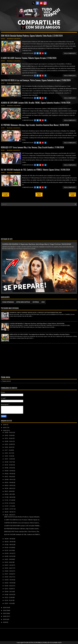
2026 (5, 425)
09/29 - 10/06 (9, 471)
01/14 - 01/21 (9, 600)
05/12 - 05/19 (9, 550)
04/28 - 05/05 (9, 556)
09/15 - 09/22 (9, 477)
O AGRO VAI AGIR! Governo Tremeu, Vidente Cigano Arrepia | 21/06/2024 (29, 58)
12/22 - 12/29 (9, 435)
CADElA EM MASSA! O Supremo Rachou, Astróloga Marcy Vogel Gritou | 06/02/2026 (37, 244)
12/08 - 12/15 (9, 441)
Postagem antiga (72, 195)
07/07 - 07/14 (9, 506)
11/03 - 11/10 (9, 456)
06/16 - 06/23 (9, 515)
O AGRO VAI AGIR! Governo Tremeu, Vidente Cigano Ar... (22, 520)
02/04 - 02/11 (9, 592)
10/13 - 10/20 (9, 465)
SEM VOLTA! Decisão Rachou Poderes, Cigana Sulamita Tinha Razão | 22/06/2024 (32, 36)
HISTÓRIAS (36, 302)
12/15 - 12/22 (9, 438)
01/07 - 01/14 (9, 603)
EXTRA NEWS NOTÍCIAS (23, 302)
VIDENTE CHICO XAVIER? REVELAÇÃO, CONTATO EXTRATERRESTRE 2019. (36, 313)
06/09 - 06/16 (9, 539)
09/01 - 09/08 (9, 483)
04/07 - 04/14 (9, 565)
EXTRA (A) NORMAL (35, 643)
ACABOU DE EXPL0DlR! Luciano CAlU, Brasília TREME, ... (23, 526)
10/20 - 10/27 (9, 462)
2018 (5, 622)
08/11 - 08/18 (9, 491)
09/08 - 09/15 (9, 479)
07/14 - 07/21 (9, 503)
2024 (5, 430)
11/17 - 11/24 (8, 450)
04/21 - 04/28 (9, 559)
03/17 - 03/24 (9, 574)
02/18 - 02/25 (9, 586)
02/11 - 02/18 (9, 589)
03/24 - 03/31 (9, 571)
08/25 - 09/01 (9, 485)
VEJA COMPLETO (70, 53)
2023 (5, 608)
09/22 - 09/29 (9, 474)
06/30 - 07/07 (9, 509)
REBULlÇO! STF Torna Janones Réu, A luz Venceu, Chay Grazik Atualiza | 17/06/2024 (32, 147)
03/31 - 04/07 (9, 568)
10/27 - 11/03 (9, 459)
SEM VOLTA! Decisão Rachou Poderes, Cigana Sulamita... (22, 517)
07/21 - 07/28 (9, 500)
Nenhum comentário (14, 39)
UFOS (43, 302)
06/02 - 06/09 (9, 542)
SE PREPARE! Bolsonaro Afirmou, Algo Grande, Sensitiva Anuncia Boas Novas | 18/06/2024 (35, 125)
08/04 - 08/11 (9, 494)
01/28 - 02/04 (9, 595)
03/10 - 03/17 (9, 577)
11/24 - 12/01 (9, 447)
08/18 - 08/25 (9, 488)
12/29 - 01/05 (9, 432)
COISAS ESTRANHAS (8, 302)
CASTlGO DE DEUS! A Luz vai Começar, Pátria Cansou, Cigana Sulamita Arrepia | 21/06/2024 (36, 80)
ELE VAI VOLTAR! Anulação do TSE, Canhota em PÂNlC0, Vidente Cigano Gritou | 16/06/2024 (36, 170)
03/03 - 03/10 (9, 580)
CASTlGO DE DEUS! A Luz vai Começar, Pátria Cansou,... (22, 523)
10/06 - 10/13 (9, 468)
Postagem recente (5, 195)
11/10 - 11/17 (8, 453)
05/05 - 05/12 (9, 553)
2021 (5, 613)
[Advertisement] (39, 222)
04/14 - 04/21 (9, 562)
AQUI (60, 643)
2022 (5, 610)
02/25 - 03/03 (9, 583)
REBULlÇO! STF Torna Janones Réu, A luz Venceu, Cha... (22, 532)
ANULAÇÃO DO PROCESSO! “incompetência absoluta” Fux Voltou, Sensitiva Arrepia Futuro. (40, 334)
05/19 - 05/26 (9, 547)
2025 (5, 428)
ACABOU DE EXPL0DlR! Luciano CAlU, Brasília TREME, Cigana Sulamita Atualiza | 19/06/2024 (36, 103)
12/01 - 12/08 (9, 444)
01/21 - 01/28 (9, 597)
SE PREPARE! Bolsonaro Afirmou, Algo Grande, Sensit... (22, 529)
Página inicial (39, 195)
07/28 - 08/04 (9, 497)
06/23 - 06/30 (9, 512)
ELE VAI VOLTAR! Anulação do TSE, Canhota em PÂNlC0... (22, 534)
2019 (5, 619)
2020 (5, 616)
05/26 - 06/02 (9, 545)
